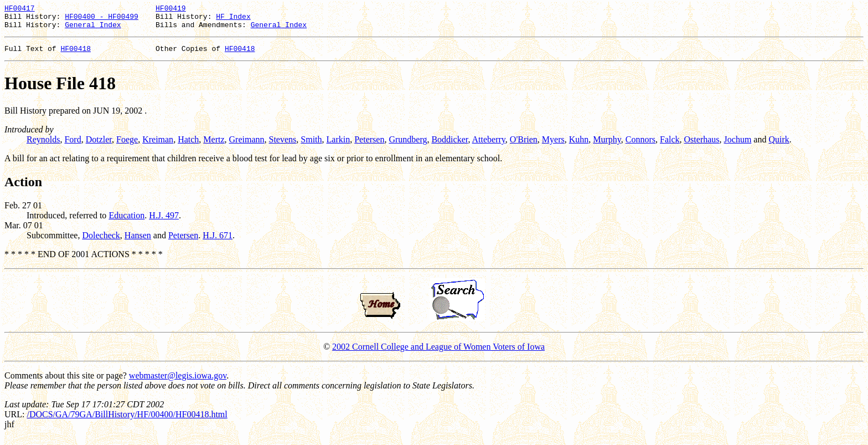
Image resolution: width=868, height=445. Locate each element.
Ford (73, 146)
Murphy (607, 146)
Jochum (738, 146)
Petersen (369, 146)
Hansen (138, 242)
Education (126, 222)
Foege (127, 146)
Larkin (339, 146)
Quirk (779, 146)
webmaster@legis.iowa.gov (178, 382)
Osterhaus (702, 146)
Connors (640, 146)
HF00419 (171, 9)
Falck (670, 146)
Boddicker (449, 146)
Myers (553, 146)
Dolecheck (101, 242)
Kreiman (158, 146)
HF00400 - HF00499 (102, 19)
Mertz (214, 146)
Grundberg (408, 146)
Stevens (283, 146)
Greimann (247, 146)
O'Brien (524, 146)
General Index (93, 29)
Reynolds (43, 146)
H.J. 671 (218, 242)
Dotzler (99, 146)
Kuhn (579, 146)
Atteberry (489, 146)
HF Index (233, 19)
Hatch (188, 146)
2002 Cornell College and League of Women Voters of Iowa (438, 353)
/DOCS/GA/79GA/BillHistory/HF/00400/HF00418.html (127, 421)
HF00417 (20, 9)
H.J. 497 (164, 222)
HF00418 (76, 55)
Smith (311, 146)
